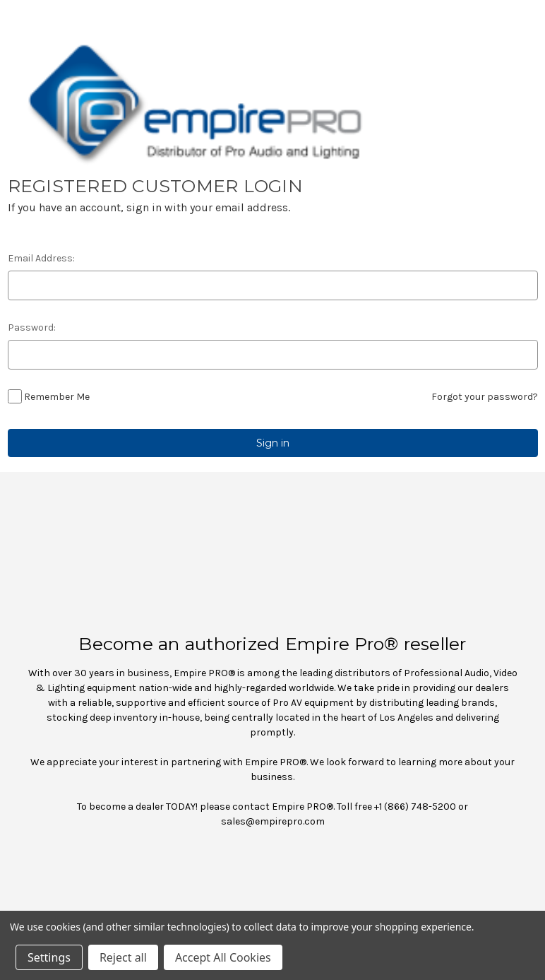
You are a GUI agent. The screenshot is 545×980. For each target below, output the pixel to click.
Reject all (123, 957)
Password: (32, 327)
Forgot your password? (485, 397)
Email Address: (41, 258)
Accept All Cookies (223, 957)
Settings (49, 957)
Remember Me (57, 397)
